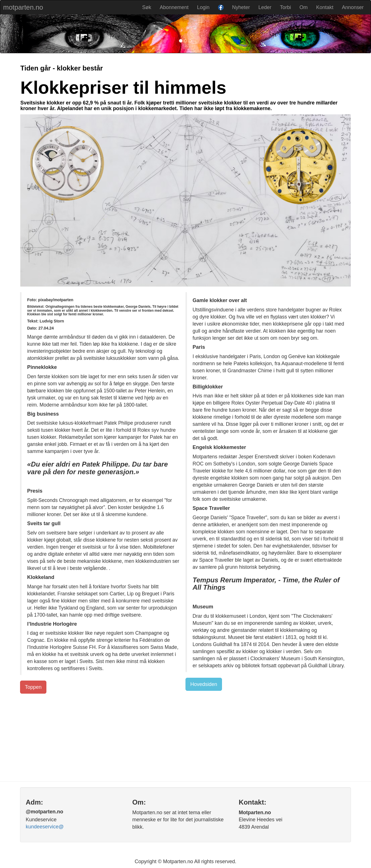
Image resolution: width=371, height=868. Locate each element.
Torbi (285, 7)
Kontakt (325, 7)
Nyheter (241, 7)
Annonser (353, 7)
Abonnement (174, 7)
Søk (147, 7)
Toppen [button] (33, 687)
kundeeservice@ (45, 827)
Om (304, 7)
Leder (265, 7)
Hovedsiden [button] (204, 684)
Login (203, 7)
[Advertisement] (185, 736)
